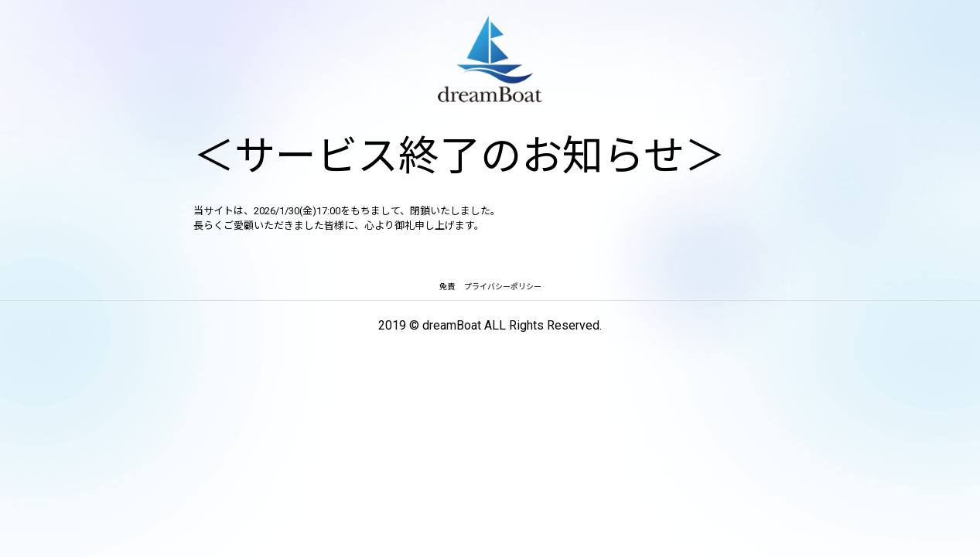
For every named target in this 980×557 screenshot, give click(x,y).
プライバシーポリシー (503, 287)
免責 (447, 287)
